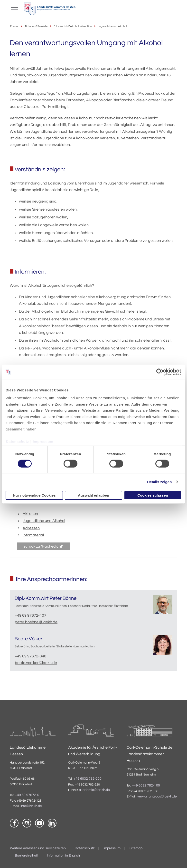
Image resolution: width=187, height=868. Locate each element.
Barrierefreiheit (26, 856)
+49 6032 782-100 (146, 786)
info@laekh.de (31, 806)
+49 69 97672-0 (27, 795)
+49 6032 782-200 (88, 779)
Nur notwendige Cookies (34, 495)
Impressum (43, 441)
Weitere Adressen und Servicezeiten (38, 848)
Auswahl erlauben (93, 495)
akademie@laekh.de (94, 790)
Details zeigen (159, 482)
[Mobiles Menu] (15, 9)
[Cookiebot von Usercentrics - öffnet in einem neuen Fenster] (160, 372)
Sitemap (136, 848)
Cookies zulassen (153, 495)
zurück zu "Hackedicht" (43, 546)
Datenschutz (17, 441)
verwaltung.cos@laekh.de (157, 797)
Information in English (63, 856)
